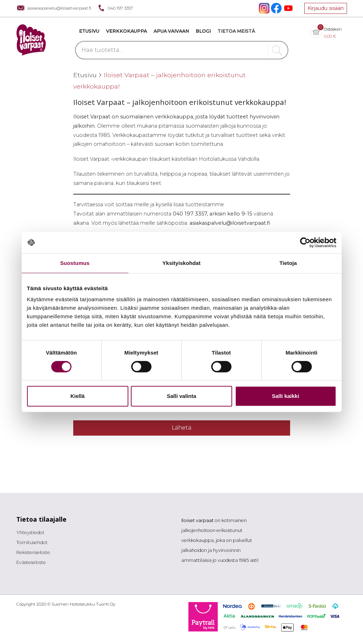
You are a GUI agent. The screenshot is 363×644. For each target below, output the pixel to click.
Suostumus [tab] (75, 263)
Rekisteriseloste (33, 552)
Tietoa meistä (236, 31)
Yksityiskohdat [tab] (181, 263)
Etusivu (89, 31)
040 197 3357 (115, 8)
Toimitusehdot (32, 542)
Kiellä (78, 396)
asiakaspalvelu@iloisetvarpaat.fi (54, 8)
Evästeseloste (31, 562)
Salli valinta (181, 396)
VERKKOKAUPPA (126, 31)
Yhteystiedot (30, 533)
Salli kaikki (286, 396)
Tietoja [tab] (288, 263)
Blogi (203, 31)
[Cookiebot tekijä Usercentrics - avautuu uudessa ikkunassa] (305, 243)
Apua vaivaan (171, 31)
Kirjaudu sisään (326, 8)
